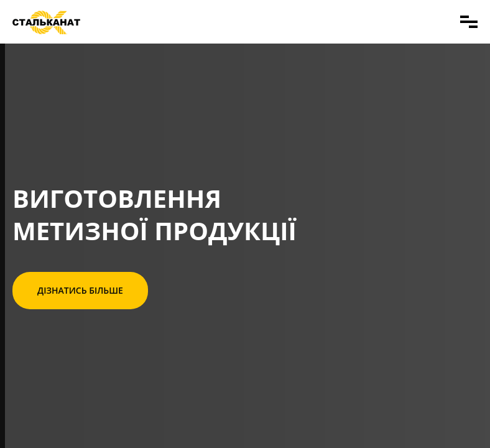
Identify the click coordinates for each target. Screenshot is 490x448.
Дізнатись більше (80, 290)
